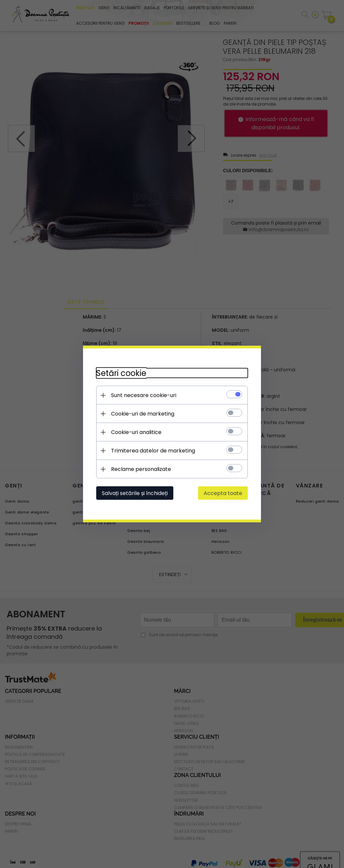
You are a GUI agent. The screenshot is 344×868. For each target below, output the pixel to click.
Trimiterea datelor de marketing (153, 451)
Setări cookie (121, 373)
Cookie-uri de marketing (143, 414)
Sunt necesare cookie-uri (144, 395)
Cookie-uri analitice (136, 432)
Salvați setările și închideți (135, 493)
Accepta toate (223, 493)
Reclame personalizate (141, 469)
